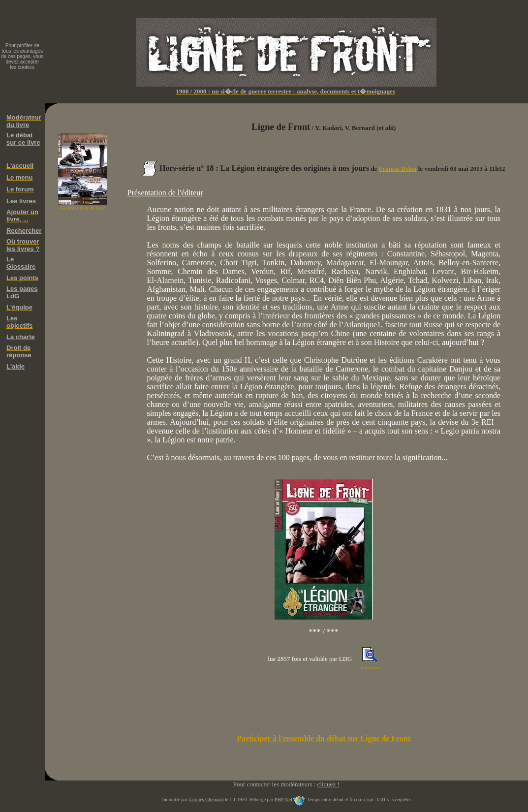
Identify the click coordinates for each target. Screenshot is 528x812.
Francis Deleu (398, 169)
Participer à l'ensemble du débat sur (324, 738)
